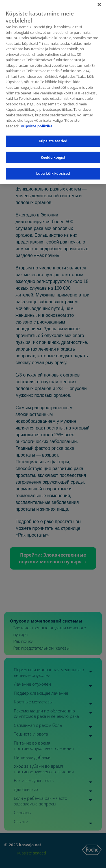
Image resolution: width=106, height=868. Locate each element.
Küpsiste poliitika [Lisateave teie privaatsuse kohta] (37, 123)
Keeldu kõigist (53, 155)
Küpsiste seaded (53, 139)
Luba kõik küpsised (53, 171)
